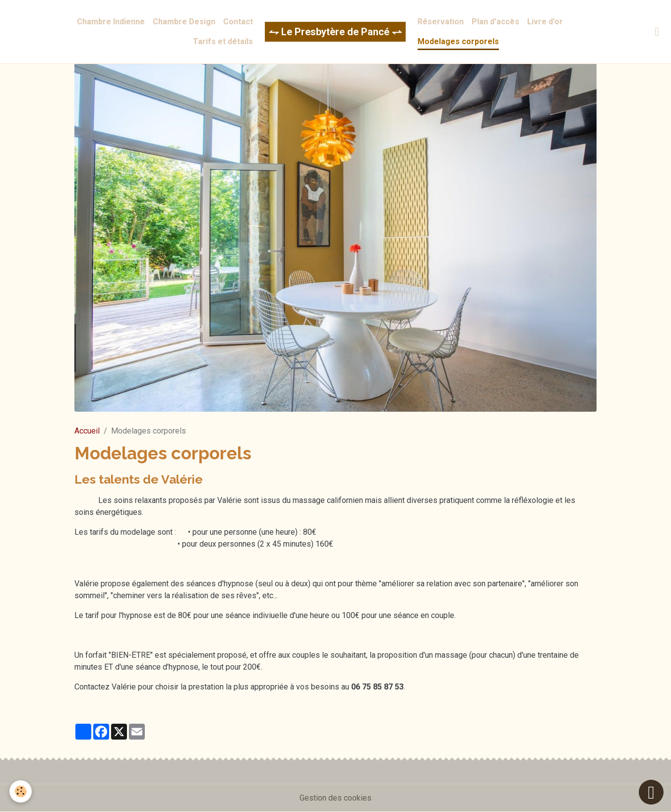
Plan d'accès (495, 22)
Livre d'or (545, 22)
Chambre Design (184, 22)
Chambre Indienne (111, 22)
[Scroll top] (651, 792)
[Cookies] (21, 791)
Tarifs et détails (223, 41)
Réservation (441, 22)
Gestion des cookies (335, 798)
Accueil (87, 431)
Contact (238, 22)
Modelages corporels (458, 41)
